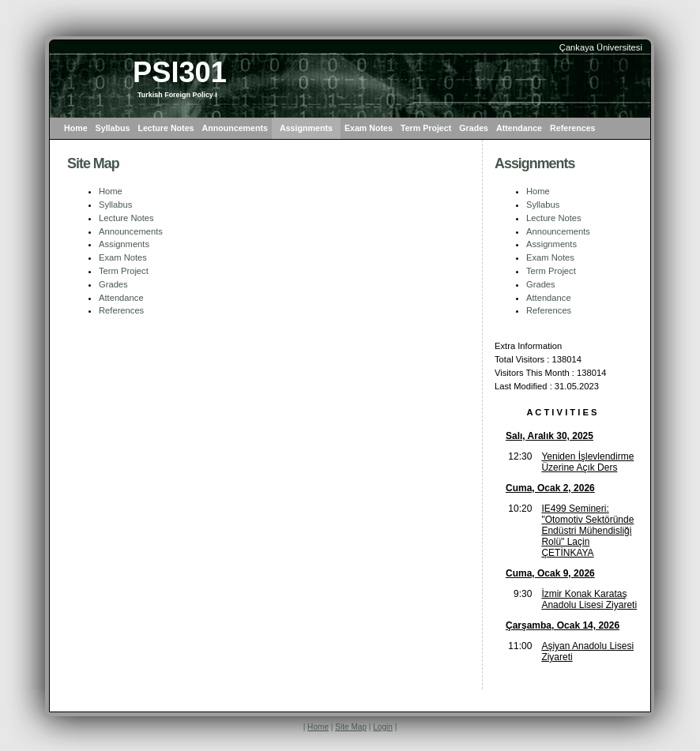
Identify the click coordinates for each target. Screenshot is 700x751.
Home (76, 128)
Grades (474, 128)
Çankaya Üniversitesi (601, 47)
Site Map (351, 727)
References (572, 128)
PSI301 (180, 72)
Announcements (235, 128)
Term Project (426, 128)
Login (383, 727)
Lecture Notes (166, 128)
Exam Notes (369, 128)
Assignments (306, 128)
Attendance (519, 128)
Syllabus (113, 128)
